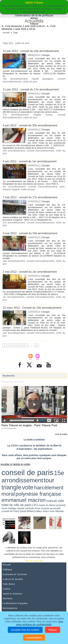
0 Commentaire (9, 428)
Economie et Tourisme (15, 575)
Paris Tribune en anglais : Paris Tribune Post (29, 425)
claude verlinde (25, 508)
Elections (8, 599)
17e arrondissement (16, 115)
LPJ (35, 505)
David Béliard (27, 511)
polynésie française (38, 494)
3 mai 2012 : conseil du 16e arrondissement (30, 233)
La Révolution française (15, 603)
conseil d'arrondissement (40, 151)
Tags (16, 33)
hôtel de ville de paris (17, 505)
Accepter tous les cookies (25, 630)
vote (28, 487)
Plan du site (31, 561)
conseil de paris (27, 472)
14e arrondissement (14, 333)
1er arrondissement (14, 187)
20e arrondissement (14, 151)
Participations (10, 608)
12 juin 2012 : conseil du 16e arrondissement (31, 51)
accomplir (55, 508)
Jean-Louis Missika (53, 511)
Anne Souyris (42, 508)
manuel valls (55, 501)
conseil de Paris (10, 511)
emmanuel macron (24, 500)
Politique (7, 570)
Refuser (53, 630)
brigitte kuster (43, 115)
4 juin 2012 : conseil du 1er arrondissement (30, 161)
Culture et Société (13, 579)
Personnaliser (34, 638)
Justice (6, 589)
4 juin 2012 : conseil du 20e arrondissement (30, 125)
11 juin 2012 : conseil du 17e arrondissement (31, 89)
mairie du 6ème (47, 505)
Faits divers (9, 584)
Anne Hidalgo (9, 508)
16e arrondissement (15, 79)
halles (38, 511)
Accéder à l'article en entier (15, 464)
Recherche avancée (13, 382)
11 (36, 345)
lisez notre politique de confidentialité (40, 623)
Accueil (6, 33)
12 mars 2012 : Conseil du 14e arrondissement (32, 308)
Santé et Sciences (12, 594)
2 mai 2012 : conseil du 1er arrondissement (30, 272)
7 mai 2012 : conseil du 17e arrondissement (30, 197)
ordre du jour (30, 81)
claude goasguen (43, 79)
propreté (61, 505)
